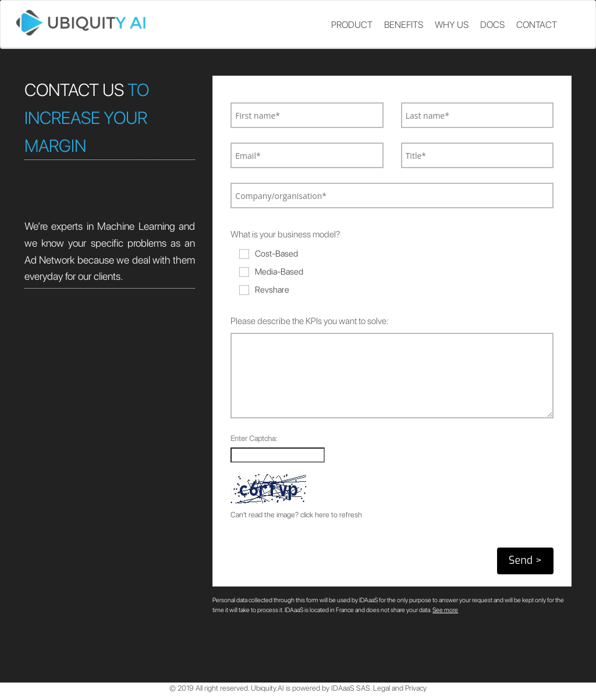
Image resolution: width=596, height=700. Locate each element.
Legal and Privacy (400, 688)
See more (445, 610)
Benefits (404, 25)
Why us (452, 25)
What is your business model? (285, 234)
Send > (525, 560)
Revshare (264, 290)
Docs (492, 25)
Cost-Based (269, 254)
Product (352, 25)
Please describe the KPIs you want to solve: (310, 321)
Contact (537, 25)
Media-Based (271, 272)
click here (315, 515)
